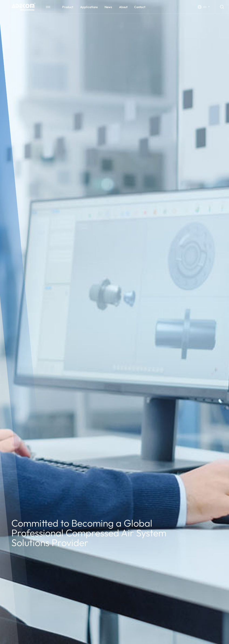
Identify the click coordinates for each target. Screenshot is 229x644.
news (108, 7)
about (123, 7)
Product (68, 7)
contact (140, 7)
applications (89, 7)
